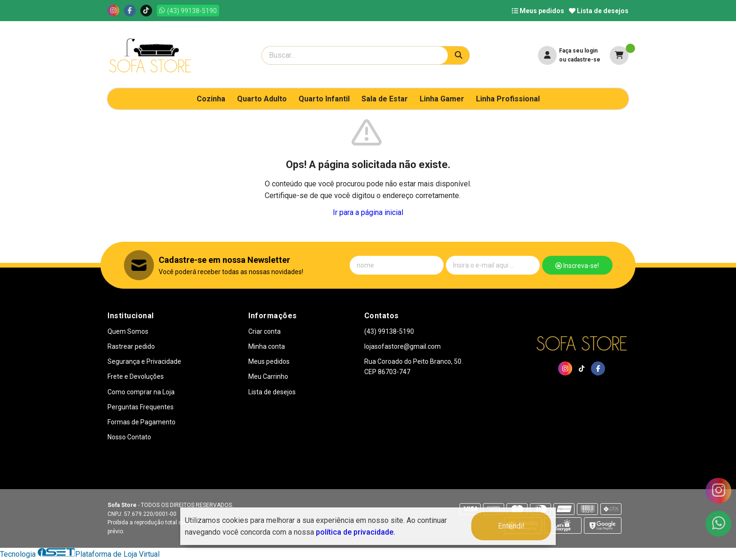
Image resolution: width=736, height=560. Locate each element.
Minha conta (267, 346)
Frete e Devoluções (136, 376)
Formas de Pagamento (142, 422)
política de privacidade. (356, 532)
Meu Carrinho (268, 376)
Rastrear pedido (131, 346)
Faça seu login (578, 51)
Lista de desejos (599, 11)
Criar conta (264, 331)
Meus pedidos (538, 11)
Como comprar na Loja (141, 392)
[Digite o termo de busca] (355, 55)
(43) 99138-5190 (389, 331)
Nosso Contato (129, 437)
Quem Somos (128, 331)
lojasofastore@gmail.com (402, 346)
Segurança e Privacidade (144, 361)
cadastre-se (584, 60)
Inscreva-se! (577, 266)
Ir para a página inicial (368, 212)
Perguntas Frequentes (141, 407)
